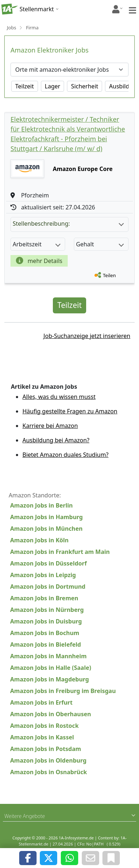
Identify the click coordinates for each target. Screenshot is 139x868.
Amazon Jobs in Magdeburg (50, 679)
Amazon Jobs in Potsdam (46, 749)
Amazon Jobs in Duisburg (46, 621)
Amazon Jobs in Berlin (41, 505)
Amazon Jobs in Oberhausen (51, 714)
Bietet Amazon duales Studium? (66, 455)
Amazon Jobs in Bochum (45, 633)
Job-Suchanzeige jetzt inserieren (87, 336)
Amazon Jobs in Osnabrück (49, 772)
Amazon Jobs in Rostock (44, 726)
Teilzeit (25, 86)
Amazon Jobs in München (46, 529)
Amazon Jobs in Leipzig (43, 575)
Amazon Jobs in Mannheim (48, 656)
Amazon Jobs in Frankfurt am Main (60, 552)
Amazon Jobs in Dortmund (48, 587)
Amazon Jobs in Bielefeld (46, 644)
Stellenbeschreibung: (68, 224)
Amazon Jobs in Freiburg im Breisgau (63, 691)
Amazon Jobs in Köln (39, 540)
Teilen (109, 275)
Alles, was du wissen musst (59, 397)
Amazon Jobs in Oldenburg (48, 760)
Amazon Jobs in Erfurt (41, 702)
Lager (53, 86)
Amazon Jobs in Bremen (44, 598)
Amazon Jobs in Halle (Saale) (51, 668)
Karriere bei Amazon (50, 426)
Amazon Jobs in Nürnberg (47, 610)
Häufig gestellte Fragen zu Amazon (70, 411)
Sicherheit (85, 86)
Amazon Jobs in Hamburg (47, 517)
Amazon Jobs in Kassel (42, 737)
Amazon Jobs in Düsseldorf (49, 563)
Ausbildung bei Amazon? (56, 440)
